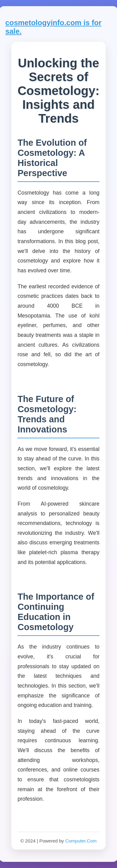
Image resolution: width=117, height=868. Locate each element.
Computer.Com (81, 841)
